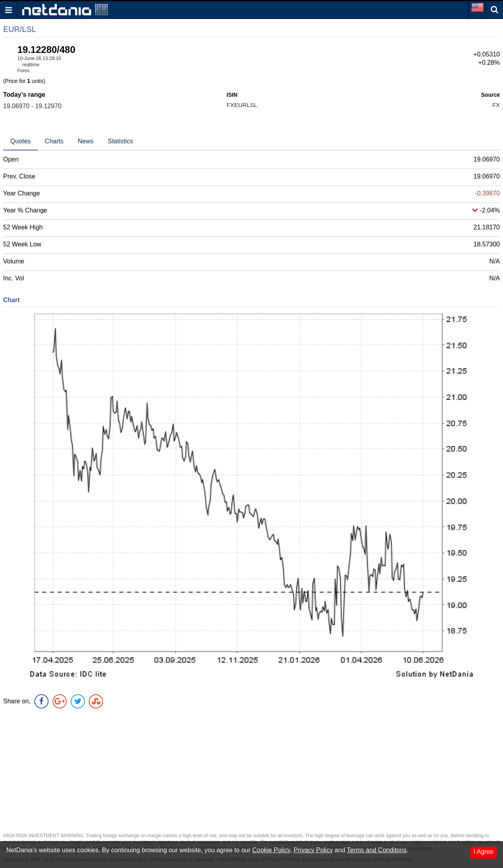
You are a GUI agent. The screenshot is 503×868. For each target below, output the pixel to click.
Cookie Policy (271, 850)
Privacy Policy (313, 850)
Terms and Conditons (376, 850)
